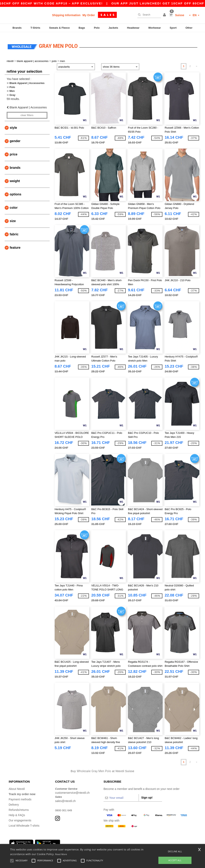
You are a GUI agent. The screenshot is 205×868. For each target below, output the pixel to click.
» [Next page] (197, 63)
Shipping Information (66, 15)
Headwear (133, 28)
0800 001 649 (64, 807)
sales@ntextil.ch (65, 798)
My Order (89, 15)
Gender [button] (15, 138)
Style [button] (13, 124)
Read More (61, 854)
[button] (165, 15)
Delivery (14, 801)
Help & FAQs (17, 812)
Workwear (155, 28)
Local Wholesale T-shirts (24, 822)
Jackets (113, 28)
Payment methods (20, 796)
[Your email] (121, 795)
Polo (97, 28)
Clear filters (27, 112)
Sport (173, 28)
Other (189, 28)
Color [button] (14, 204)
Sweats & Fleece (60, 28)
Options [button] (16, 191)
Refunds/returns (19, 807)
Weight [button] (15, 178)
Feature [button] (15, 244)
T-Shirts (35, 28)
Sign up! (147, 794)
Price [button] (14, 151)
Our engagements (20, 817)
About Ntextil (17, 786)
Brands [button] (15, 164)
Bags (82, 28)
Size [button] (13, 218)
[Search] (148, 15)
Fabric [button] (14, 231)
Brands (17, 28)
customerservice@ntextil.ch (72, 790)
